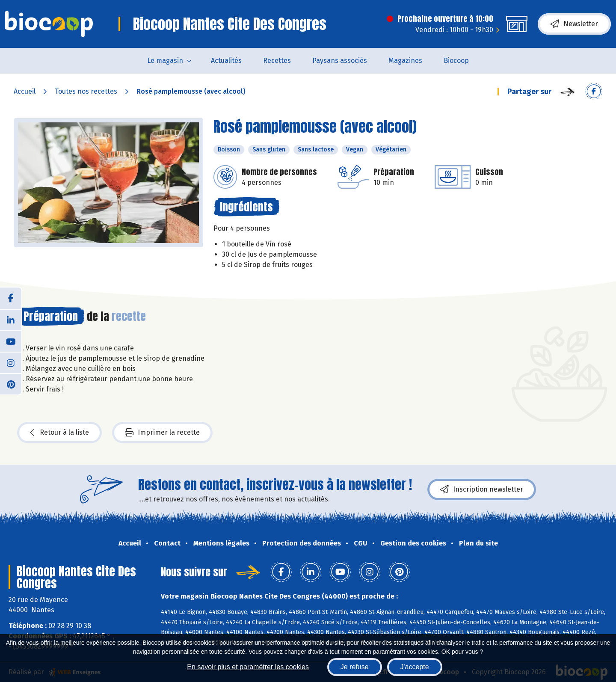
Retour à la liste (59, 433)
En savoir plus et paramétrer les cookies (248, 667)
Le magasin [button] (165, 61)
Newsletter (574, 24)
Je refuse (355, 667)
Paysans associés (340, 61)
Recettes (277, 61)
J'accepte (415, 667)
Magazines (405, 61)
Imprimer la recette (162, 433)
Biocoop (456, 61)
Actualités (226, 61)
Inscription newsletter (482, 489)
